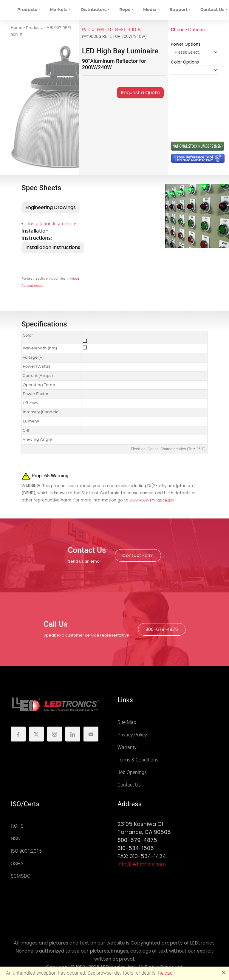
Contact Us (129, 785)
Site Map (127, 722)
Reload (165, 973)
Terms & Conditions (138, 760)
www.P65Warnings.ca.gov (152, 500)
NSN (16, 839)
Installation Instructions (53, 224)
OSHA (17, 864)
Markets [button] (59, 10)
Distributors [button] (93, 10)
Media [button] (150, 10)
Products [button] (27, 10)
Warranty (127, 747)
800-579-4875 (162, 629)
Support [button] (179, 10)
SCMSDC (20, 876)
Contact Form (138, 555)
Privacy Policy (132, 735)
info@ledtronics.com (142, 864)
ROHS (17, 826)
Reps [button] (125, 10)
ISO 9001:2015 (26, 851)
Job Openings (132, 772)
